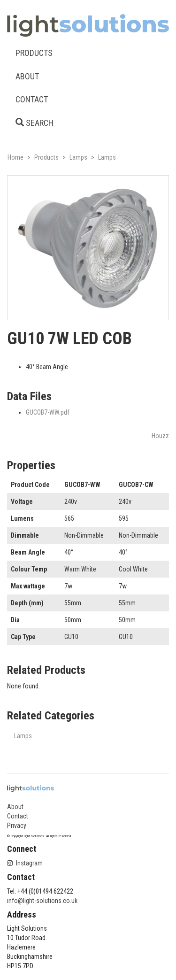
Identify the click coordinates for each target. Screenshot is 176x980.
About (15, 807)
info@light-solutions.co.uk (42, 901)
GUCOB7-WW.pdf (48, 412)
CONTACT (32, 99)
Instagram (25, 863)
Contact (18, 816)
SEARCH (34, 123)
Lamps (23, 736)
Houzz (160, 436)
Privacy (17, 826)
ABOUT (27, 76)
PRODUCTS (34, 53)
